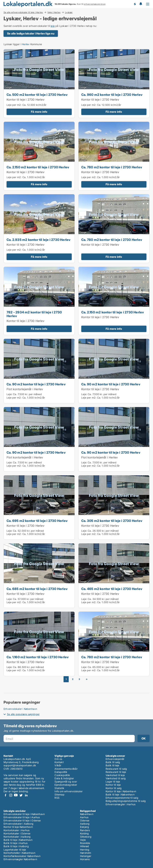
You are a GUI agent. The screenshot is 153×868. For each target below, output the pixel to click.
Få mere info (39, 112)
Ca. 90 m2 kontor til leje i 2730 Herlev (36, 384)
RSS (57, 798)
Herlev (26, 44)
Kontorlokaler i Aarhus (17, 830)
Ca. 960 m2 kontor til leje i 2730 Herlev (112, 95)
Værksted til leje (115, 775)
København (87, 814)
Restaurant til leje (116, 772)
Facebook (6, 795)
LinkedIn (26, 795)
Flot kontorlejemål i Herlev (25, 389)
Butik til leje (112, 765)
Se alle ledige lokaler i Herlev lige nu (31, 34)
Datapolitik (61, 772)
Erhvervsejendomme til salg (122, 798)
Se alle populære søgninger (23, 714)
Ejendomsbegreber (66, 785)
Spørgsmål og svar (66, 782)
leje (53, 26)
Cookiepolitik (62, 775)
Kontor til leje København (18, 827)
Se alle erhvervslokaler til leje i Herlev (23, 12)
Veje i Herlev (54, 12)
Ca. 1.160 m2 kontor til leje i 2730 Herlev (38, 657)
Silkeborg (86, 837)
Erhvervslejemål (115, 759)
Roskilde (85, 843)
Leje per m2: (14, 105)
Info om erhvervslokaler (69, 791)
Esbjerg (84, 827)
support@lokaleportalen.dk (20, 765)
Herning (85, 850)
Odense (85, 820)
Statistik (59, 788)
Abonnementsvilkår (66, 769)
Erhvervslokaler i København (20, 709)
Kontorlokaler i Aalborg (17, 837)
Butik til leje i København (120, 794)
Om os (58, 759)
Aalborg (85, 824)
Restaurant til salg (116, 769)
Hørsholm (86, 853)
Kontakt (59, 762)
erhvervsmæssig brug (95, 4)
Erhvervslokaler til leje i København (24, 814)
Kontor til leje (113, 785)
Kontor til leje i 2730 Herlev (25, 100)
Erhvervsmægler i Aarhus (121, 804)
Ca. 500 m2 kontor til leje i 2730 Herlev (37, 95)
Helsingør (86, 856)
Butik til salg (113, 762)
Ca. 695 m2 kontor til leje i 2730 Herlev (37, 521)
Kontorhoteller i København (19, 853)
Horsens (85, 859)
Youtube (16, 795)
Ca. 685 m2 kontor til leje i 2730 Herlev (37, 589)
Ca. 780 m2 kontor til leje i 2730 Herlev (112, 167)
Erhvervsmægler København (20, 859)
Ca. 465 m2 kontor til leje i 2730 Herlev (112, 589)
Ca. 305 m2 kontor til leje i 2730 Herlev (112, 521)
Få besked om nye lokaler (135, 4)
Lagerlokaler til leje (15, 850)
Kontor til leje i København (121, 791)
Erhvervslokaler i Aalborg (18, 824)
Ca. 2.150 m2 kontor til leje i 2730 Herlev (38, 167)
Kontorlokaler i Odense (17, 833)
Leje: (9, 394)
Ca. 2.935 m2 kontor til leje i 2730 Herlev (39, 240)
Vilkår (58, 765)
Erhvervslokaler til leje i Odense (22, 820)
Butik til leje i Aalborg (16, 846)
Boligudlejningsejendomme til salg (126, 801)
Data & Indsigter (64, 778)
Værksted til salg (116, 778)
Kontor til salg (114, 788)
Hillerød (85, 846)
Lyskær (69, 12)
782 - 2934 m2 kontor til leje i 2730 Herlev (34, 314)
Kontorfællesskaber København (22, 856)
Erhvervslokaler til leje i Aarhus (22, 817)
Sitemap (59, 794)
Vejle (83, 840)
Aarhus (84, 817)
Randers (85, 830)
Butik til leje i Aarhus (16, 843)
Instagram (11, 795)
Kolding (84, 833)
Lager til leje (113, 782)
